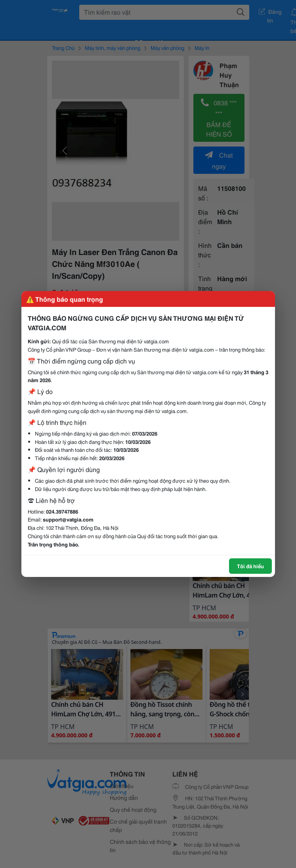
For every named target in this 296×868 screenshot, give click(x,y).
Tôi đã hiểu (250, 566)
